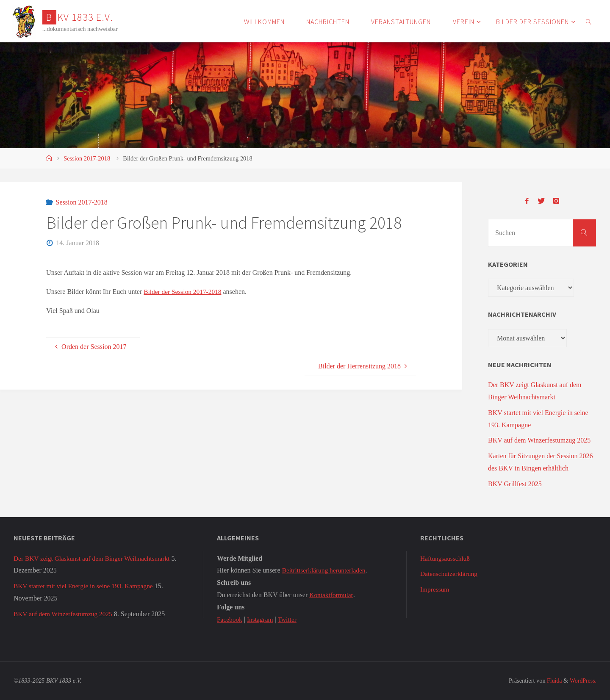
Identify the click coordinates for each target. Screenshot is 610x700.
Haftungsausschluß (446, 558)
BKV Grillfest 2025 (515, 484)
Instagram (261, 619)
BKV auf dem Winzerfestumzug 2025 (539, 440)
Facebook (230, 619)
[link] (589, 21)
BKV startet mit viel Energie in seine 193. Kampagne (86, 586)
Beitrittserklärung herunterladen (326, 570)
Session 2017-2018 (87, 158)
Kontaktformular (332, 595)
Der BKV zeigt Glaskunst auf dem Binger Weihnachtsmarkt (95, 558)
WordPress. (582, 681)
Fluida (552, 681)
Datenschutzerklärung (450, 574)
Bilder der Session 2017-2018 (184, 292)
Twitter (289, 619)
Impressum (435, 589)
